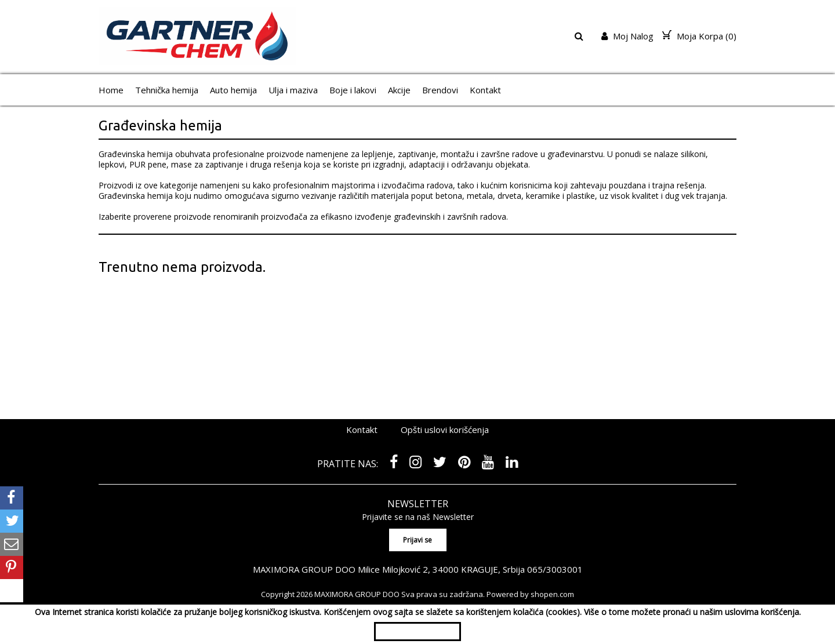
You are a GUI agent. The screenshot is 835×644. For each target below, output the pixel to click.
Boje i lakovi (353, 90)
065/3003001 (555, 569)
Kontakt (485, 90)
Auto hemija (233, 90)
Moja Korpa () (699, 36)
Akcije (399, 90)
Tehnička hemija (167, 90)
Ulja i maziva (293, 90)
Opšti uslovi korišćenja (445, 430)
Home (111, 90)
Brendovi (440, 90)
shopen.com (552, 594)
